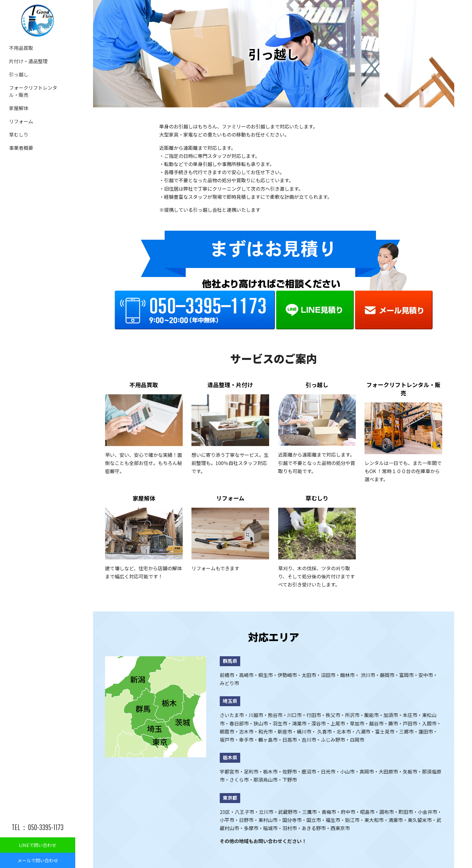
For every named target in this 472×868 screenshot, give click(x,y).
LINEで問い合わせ (38, 845)
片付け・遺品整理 (26, 59)
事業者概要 (20, 137)
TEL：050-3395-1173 (38, 827)
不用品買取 (20, 47)
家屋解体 (17, 101)
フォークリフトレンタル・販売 (36, 86)
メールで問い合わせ (38, 860)
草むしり (17, 125)
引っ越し (17, 71)
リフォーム (20, 113)
